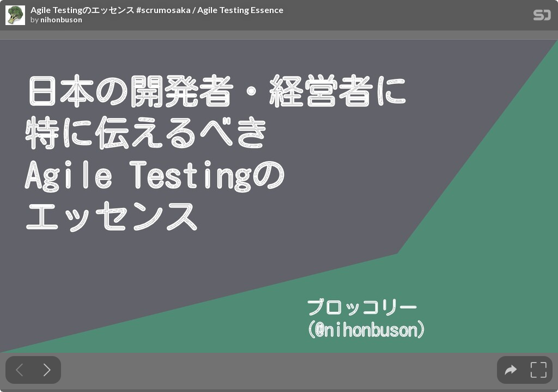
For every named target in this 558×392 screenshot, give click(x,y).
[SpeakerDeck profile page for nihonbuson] (15, 16)
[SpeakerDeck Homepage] (542, 17)
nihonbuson (61, 20)
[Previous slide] (19, 370)
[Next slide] (47, 370)
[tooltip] (511, 370)
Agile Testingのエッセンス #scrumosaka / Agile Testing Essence (157, 10)
